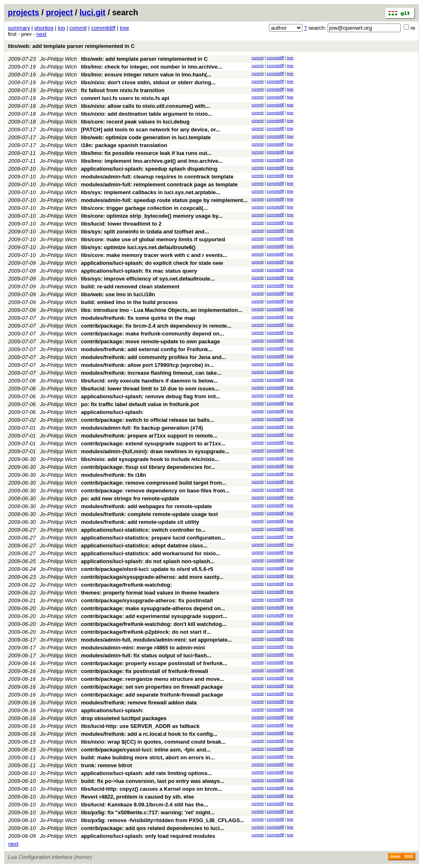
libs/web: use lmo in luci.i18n (118, 294)
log (61, 28)
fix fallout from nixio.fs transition (123, 90)
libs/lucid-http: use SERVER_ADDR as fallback (140, 726)
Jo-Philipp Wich (58, 59)
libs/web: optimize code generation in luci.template (146, 137)
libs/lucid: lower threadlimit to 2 (121, 224)
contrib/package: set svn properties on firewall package (152, 687)
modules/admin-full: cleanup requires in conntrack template (157, 177)
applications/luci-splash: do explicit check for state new (152, 263)
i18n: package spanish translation (124, 145)
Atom (395, 856)
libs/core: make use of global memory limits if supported (153, 239)
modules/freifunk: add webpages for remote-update (146, 506)
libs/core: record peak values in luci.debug (135, 122)
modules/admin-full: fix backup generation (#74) (142, 428)
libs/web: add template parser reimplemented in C (71, 46)
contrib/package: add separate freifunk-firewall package (152, 695)
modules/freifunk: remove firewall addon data (139, 703)
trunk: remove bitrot (107, 765)
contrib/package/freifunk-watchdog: (126, 585)
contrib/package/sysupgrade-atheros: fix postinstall (147, 600)
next (42, 34)
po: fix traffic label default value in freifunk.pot (140, 404)
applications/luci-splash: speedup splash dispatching (149, 169)
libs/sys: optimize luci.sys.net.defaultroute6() (138, 247)
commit (78, 28)
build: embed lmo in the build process (129, 302)
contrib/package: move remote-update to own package (151, 341)
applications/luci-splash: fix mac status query (139, 271)
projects (24, 12)
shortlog (44, 28)
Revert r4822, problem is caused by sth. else (138, 797)
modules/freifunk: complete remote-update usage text (150, 514)
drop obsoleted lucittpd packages (124, 718)
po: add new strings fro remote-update (130, 498)
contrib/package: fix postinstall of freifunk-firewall (145, 671)
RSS (409, 856)
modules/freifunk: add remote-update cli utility (140, 522)
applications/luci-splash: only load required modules (148, 836)
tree (124, 28)
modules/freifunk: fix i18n (113, 475)
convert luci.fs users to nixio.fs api (125, 98)
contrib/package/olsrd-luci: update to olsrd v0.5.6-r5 (147, 569)
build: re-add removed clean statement (130, 287)
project (59, 12)
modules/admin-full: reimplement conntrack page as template (159, 184)
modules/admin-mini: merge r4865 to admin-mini (143, 648)
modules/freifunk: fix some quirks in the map (138, 318)
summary (19, 28)
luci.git (92, 12)
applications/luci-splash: (112, 412)
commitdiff (103, 28)
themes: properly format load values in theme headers (150, 593)
